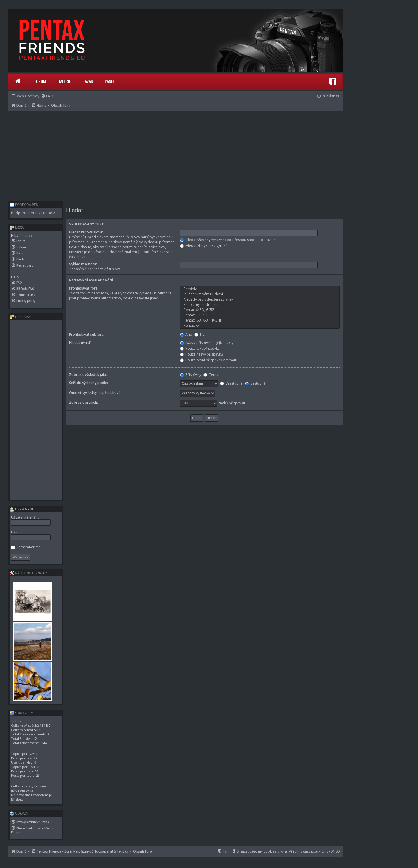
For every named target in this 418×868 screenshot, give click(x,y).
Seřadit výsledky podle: (89, 383)
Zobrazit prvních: (83, 402)
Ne (200, 334)
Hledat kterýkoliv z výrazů (204, 245)
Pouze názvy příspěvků (201, 354)
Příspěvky (191, 375)
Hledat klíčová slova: (86, 232)
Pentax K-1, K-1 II (260, 315)
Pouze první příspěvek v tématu (209, 360)
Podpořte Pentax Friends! (33, 213)
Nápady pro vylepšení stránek (260, 299)
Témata (212, 375)
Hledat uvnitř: (80, 343)
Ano (186, 334)
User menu (22, 509)
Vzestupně (231, 383)
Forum (40, 81)
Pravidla (260, 289)
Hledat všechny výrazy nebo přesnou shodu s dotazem (228, 240)
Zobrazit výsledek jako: (89, 375)
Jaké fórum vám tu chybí (260, 294)
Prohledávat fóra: (84, 288)
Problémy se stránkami (260, 305)
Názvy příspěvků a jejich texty (207, 343)
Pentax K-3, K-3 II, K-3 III (260, 320)
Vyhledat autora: (83, 264)
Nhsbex (17, 799)
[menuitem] (47, 96)
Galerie (64, 81)
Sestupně (255, 383)
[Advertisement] (175, 155)
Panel (110, 81)
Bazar (88, 81)
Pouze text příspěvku (200, 348)
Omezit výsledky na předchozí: (95, 393)
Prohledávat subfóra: (87, 334)
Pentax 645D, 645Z (260, 310)
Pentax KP (260, 326)
